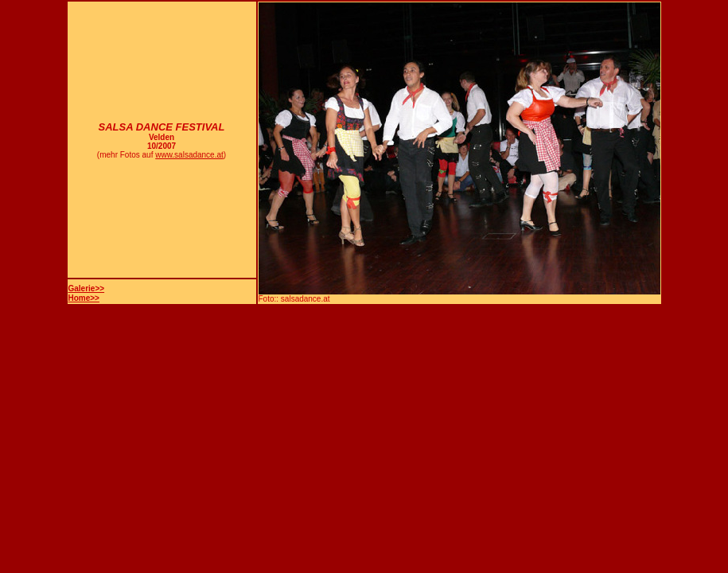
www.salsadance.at (189, 155)
